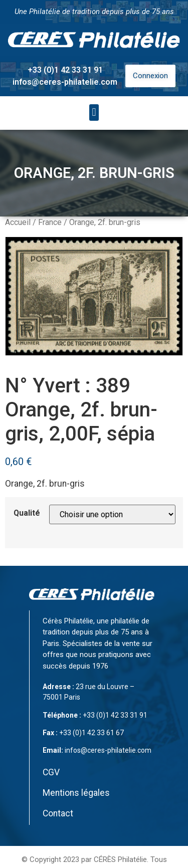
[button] (94, 113)
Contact (58, 813)
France (50, 222)
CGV (51, 772)
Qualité (27, 513)
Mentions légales (76, 793)
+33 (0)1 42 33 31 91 (65, 70)
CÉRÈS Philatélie (120, 859)
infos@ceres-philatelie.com (65, 82)
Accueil (18, 222)
